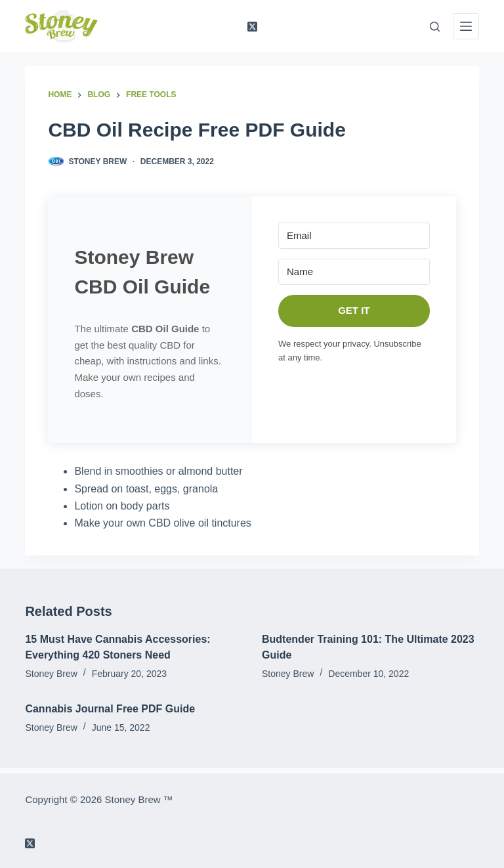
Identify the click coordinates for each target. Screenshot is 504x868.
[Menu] (466, 26)
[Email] (354, 236)
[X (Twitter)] (252, 27)
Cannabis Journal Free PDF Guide (110, 709)
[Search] (435, 27)
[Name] (354, 272)
